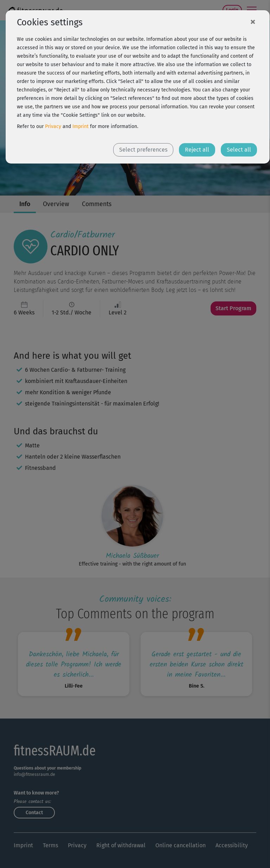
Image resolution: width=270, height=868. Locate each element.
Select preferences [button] (143, 150)
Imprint (81, 126)
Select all (239, 150)
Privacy (53, 126)
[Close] (253, 21)
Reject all (197, 150)
